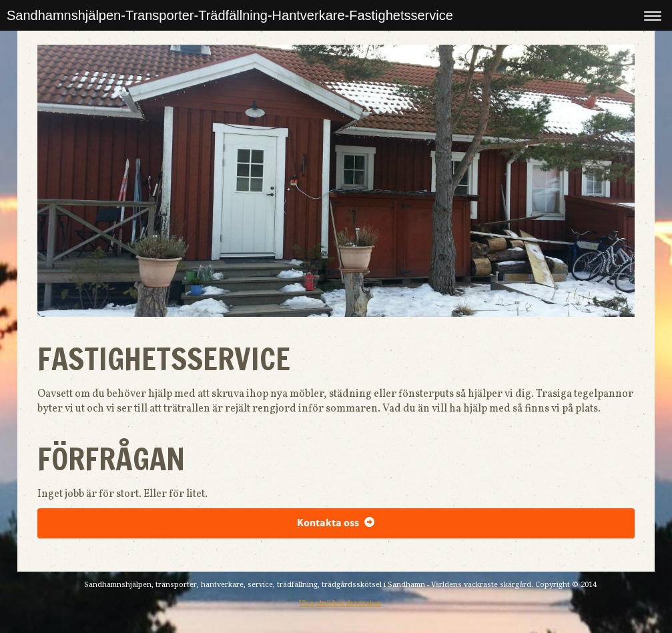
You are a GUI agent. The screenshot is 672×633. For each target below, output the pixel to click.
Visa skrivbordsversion (340, 603)
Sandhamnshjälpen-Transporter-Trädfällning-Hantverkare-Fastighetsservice (230, 15)
